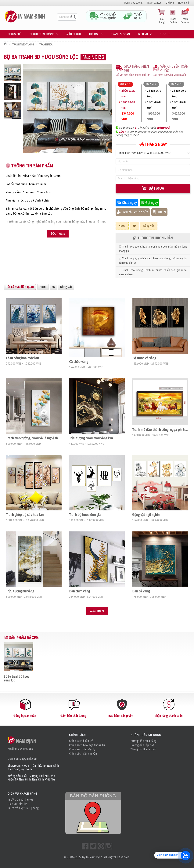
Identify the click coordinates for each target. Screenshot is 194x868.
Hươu (122, 226)
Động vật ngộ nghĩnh (147, 515)
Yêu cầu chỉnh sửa (133, 212)
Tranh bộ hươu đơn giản (86, 515)
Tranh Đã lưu (173, 17)
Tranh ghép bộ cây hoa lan (25, 515)
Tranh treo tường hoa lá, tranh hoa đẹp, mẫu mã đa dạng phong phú (153, 249)
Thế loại (94, 34)
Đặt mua (153, 188)
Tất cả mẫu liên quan (20, 287)
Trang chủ (14, 34)
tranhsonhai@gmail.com (22, 759)
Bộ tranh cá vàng (144, 358)
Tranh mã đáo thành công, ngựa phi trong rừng (160, 430)
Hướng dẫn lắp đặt (142, 745)
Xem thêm (97, 611)
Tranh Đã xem (185, 17)
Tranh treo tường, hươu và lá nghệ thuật (34, 438)
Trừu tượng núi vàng (20, 591)
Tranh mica (46, 45)
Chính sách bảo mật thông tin (87, 745)
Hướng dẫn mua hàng (144, 741)
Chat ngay (127, 203)
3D (134, 226)
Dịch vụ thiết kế (17, 804)
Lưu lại (159, 212)
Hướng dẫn (184, 3)
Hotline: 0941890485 (20, 749)
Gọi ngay (150, 203)
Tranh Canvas (154, 3)
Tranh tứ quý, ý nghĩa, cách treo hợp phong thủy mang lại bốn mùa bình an (153, 261)
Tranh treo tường (133, 3)
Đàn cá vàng (141, 591)
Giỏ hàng (162, 17)
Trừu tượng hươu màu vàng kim (91, 438)
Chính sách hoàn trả (81, 741)
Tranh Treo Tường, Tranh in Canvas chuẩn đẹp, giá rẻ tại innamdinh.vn (153, 272)
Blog (163, 34)
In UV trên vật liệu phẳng (23, 808)
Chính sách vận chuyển (83, 754)
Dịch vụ (170, 3)
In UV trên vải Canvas (20, 800)
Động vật (149, 226)
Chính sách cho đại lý (82, 749)
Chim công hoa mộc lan (22, 358)
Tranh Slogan (120, 34)
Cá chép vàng (79, 362)
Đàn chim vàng (79, 591)
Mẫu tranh (74, 34)
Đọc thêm (58, 234)
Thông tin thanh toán (143, 749)
